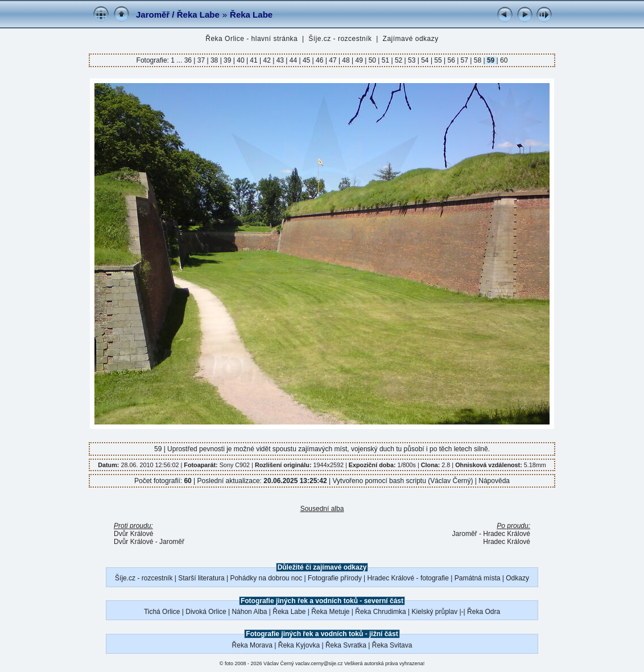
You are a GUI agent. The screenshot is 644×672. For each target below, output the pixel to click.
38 (214, 60)
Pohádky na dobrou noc (266, 578)
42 (267, 60)
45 (307, 60)
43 (280, 60)
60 (503, 60)
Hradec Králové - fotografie (408, 578)
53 (412, 60)
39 (228, 60)
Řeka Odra (484, 612)
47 (333, 60)
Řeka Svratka (346, 645)
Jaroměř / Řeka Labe (178, 15)
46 (320, 60)
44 (293, 60)
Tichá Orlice (162, 612)
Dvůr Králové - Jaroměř (149, 542)
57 (464, 60)
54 (425, 60)
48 (346, 60)
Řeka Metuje (330, 612)
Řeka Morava (252, 645)
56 (451, 60)
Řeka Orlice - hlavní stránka (251, 39)
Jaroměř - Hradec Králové (491, 534)
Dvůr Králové (133, 534)
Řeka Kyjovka (299, 645)
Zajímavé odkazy (411, 39)
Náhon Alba (249, 612)
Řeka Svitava (392, 645)
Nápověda (494, 481)
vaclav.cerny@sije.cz (319, 663)
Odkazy (517, 578)
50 (372, 60)
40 (241, 60)
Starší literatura (201, 578)
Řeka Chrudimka (380, 612)
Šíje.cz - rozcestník (340, 39)
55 (438, 60)
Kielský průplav (434, 612)
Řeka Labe (251, 15)
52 (399, 60)
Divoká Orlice (206, 612)
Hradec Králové (507, 542)
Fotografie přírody (335, 578)
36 (189, 60)
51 (385, 60)
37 (201, 60)
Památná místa (478, 578)
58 (477, 60)
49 (359, 60)
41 (254, 60)
